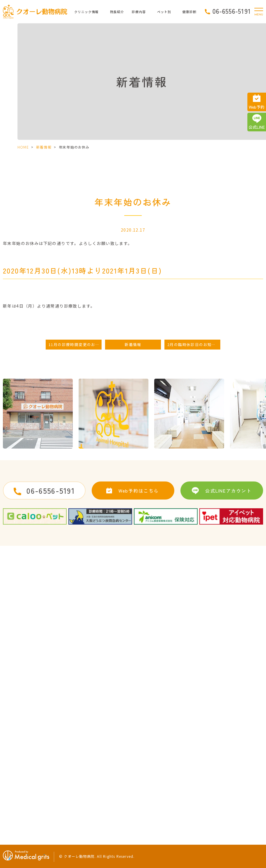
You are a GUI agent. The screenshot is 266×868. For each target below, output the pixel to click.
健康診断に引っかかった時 (239, 770)
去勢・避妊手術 (152, 739)
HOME (23, 147)
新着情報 (44, 147)
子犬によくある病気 (156, 792)
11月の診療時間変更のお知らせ (75, 344)
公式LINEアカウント (228, 491)
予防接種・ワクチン (156, 749)
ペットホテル (150, 770)
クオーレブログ (19, 802)
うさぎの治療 (227, 749)
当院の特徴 (15, 781)
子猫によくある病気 (233, 739)
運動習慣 (223, 781)
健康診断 (223, 760)
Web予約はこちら (139, 491)
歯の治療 (146, 760)
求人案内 (89, 739)
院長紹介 (117, 12)
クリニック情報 (87, 12)
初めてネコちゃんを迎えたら (164, 802)
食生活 (221, 792)
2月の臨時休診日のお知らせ (194, 344)
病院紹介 (14, 749)
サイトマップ (93, 749)
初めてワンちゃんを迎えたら (164, 781)
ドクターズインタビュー (27, 770)
